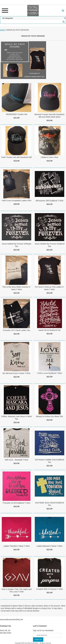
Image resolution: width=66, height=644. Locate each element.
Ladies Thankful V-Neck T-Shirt (16, 546)
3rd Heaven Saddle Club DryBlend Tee (49, 461)
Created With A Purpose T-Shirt (49, 589)
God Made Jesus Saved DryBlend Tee (49, 504)
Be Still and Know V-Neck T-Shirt (16, 373)
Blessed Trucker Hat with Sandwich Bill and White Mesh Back (49, 116)
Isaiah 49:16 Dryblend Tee (49, 330)
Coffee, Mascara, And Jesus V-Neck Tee (16, 418)
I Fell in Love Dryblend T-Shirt (49, 373)
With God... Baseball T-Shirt (17, 460)
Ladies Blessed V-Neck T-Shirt (49, 546)
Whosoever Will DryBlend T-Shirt (49, 201)
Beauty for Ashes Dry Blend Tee (49, 416)
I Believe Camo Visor (49, 157)
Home (2, 30)
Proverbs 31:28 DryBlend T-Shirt (16, 503)
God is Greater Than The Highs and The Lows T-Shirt (16, 590)
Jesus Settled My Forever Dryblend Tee (49, 245)
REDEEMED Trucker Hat (17, 114)
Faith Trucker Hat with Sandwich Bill (16, 157)
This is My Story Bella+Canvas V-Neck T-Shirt (16, 288)
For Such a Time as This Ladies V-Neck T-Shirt (49, 288)
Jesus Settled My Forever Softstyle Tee (16, 245)
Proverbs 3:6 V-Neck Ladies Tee (16, 330)
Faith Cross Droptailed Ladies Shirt (17, 200)
